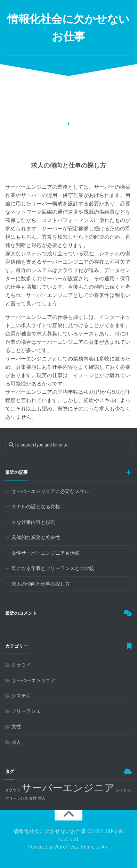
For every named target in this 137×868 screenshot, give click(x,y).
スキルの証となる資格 (36, 507)
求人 (16, 742)
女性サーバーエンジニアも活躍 (46, 553)
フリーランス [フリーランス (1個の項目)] (17, 798)
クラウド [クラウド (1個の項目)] (13, 790)
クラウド (21, 665)
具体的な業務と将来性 (36, 537)
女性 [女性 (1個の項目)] (33, 798)
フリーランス (26, 711)
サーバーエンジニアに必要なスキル (50, 491)
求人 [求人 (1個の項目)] (42, 798)
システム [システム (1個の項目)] (123, 790)
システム (21, 696)
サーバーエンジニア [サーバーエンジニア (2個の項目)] (68, 788)
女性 (16, 726)
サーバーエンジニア (33, 680)
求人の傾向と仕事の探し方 (41, 584)
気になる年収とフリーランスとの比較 (53, 568)
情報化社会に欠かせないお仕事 (68, 28)
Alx (104, 847)
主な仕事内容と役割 (33, 522)
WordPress (66, 847)
